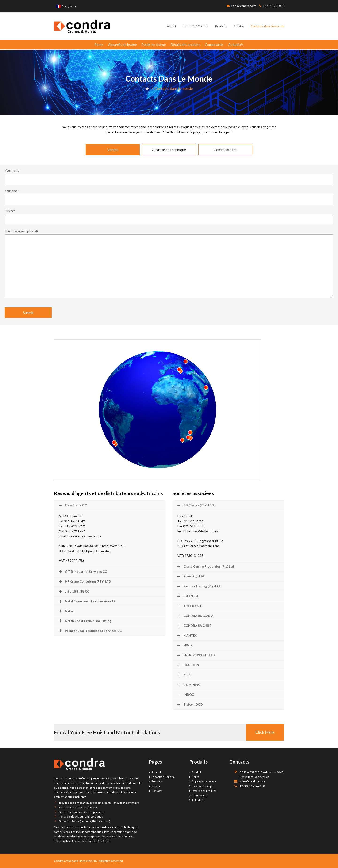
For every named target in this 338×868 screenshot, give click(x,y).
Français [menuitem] (67, 6)
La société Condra (163, 777)
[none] (66, 6)
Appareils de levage (123, 44)
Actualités (236, 44)
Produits (157, 781)
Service (156, 786)
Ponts (99, 44)
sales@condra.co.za (244, 6)
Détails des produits (185, 44)
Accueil (156, 772)
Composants (214, 44)
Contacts (157, 791)
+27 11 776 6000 (273, 6)
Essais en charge (154, 44)
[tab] (113, 150)
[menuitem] (66, 6)
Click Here (265, 732)
